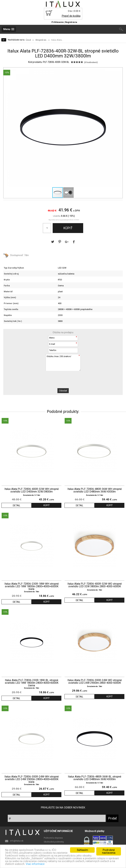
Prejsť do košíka (71, 16)
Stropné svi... (42, 40)
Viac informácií (35, 864)
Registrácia (71, 22)
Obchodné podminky (54, 842)
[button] (120, 70)
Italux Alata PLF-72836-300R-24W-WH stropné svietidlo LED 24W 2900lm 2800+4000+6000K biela (32, 779)
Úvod (28, 40)
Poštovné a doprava (53, 838)
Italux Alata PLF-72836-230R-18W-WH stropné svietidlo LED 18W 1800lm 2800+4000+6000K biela (32, 586)
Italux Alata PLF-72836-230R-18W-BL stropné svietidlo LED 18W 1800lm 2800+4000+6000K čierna (32, 683)
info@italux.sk (17, 841)
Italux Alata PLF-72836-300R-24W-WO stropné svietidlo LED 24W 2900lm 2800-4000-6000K (95, 682)
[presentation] (63, 377)
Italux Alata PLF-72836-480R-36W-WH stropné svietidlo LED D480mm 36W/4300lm (95, 490)
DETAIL (16, 505)
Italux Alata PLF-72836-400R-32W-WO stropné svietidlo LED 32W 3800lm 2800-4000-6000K (95, 585)
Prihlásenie (58, 22)
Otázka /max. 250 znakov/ (63, 362)
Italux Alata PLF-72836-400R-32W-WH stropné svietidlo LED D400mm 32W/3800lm (32, 490)
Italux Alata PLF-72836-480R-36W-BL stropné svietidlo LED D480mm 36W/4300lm (95, 778)
